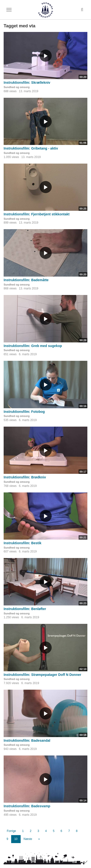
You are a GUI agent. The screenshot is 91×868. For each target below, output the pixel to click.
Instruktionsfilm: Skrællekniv (27, 83)
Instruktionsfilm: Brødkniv (25, 477)
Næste (28, 839)
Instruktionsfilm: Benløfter (25, 609)
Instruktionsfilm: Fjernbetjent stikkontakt (37, 214)
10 (16, 839)
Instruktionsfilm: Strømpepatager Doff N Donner (42, 675)
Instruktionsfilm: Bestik (23, 543)
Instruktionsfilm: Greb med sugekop (33, 346)
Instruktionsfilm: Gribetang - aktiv (31, 148)
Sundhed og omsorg (17, 87)
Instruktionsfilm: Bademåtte (26, 280)
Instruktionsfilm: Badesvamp (27, 806)
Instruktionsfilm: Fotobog (24, 412)
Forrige (11, 831)
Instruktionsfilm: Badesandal (27, 740)
